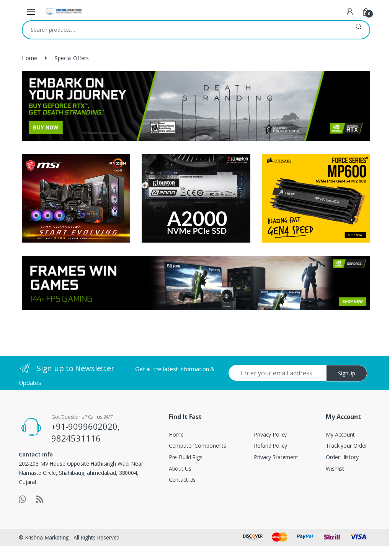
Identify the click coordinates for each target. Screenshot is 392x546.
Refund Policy (270, 446)
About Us (180, 469)
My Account (340, 434)
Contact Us (182, 480)
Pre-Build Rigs (186, 457)
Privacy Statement (276, 457)
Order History (342, 457)
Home (29, 58)
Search (359, 30)
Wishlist (335, 469)
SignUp (347, 373)
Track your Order (346, 446)
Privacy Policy (270, 434)
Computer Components (198, 446)
